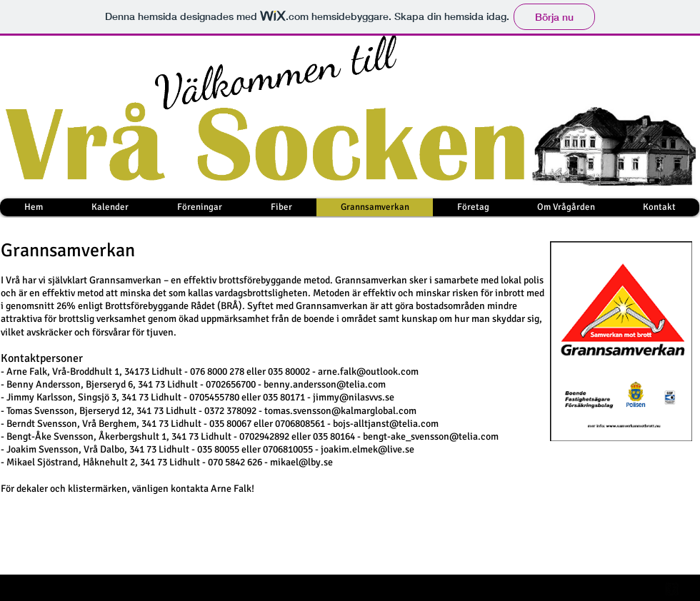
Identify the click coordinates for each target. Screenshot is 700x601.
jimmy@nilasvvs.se (354, 397)
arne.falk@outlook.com (368, 372)
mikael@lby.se (301, 462)
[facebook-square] (672, 589)
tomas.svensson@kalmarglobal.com (340, 411)
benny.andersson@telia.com (325, 384)
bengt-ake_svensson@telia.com (431, 436)
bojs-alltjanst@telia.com (386, 424)
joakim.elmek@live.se (367, 449)
